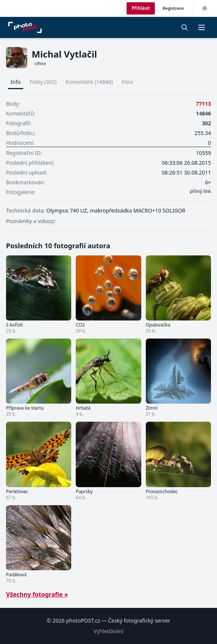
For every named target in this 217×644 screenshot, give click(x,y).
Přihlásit (141, 8)
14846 (203, 113)
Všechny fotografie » (37, 594)
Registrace (173, 8)
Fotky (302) (43, 82)
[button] (202, 27)
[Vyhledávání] (185, 27)
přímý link (200, 191)
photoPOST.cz (83, 620)
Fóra (127, 82)
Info (16, 82)
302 (206, 123)
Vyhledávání (108, 631)
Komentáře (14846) (89, 82)
